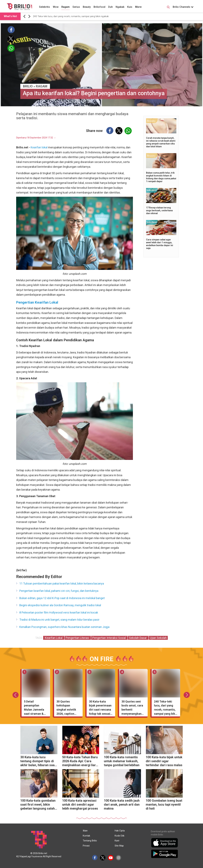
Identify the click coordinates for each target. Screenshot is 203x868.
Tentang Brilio (90, 841)
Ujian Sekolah (158, 638)
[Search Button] (168, 8)
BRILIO (28, 86)
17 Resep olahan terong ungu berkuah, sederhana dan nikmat (159, 210)
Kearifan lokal (39, 147)
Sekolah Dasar (138, 638)
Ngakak (120, 7)
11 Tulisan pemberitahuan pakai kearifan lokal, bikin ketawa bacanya (62, 583)
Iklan (85, 831)
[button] (25, 16)
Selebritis (44, 7)
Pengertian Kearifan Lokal (37, 302)
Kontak (86, 836)
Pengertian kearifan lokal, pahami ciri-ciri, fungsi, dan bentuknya (59, 591)
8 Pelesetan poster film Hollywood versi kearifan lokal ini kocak (59, 612)
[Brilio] (20, 6)
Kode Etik (120, 836)
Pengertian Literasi (78, 638)
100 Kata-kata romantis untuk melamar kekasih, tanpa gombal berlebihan (122, 761)
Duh (110, 7)
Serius (76, 7)
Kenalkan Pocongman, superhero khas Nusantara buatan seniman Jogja (64, 627)
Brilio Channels (183, 7)
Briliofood (99, 7)
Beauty (87, 7)
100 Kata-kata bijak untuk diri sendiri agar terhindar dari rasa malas (164, 761)
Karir (117, 841)
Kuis (130, 7)
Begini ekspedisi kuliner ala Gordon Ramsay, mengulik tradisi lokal (60, 605)
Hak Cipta (120, 831)
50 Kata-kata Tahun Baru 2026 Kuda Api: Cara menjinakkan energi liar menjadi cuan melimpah (80, 761)
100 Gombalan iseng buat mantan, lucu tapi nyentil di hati (164, 804)
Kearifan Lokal (54, 638)
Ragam (65, 7)
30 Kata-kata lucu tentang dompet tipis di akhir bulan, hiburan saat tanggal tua (38, 761)
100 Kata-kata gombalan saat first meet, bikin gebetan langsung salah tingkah (38, 805)
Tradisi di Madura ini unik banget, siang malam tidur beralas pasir (59, 620)
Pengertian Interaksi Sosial (109, 638)
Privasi (86, 846)
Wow (56, 7)
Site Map (119, 846)
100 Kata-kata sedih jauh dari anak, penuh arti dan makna (122, 804)
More (138, 7)
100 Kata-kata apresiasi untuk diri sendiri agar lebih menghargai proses (80, 804)
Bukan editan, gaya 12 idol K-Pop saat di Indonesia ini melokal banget (62, 598)
